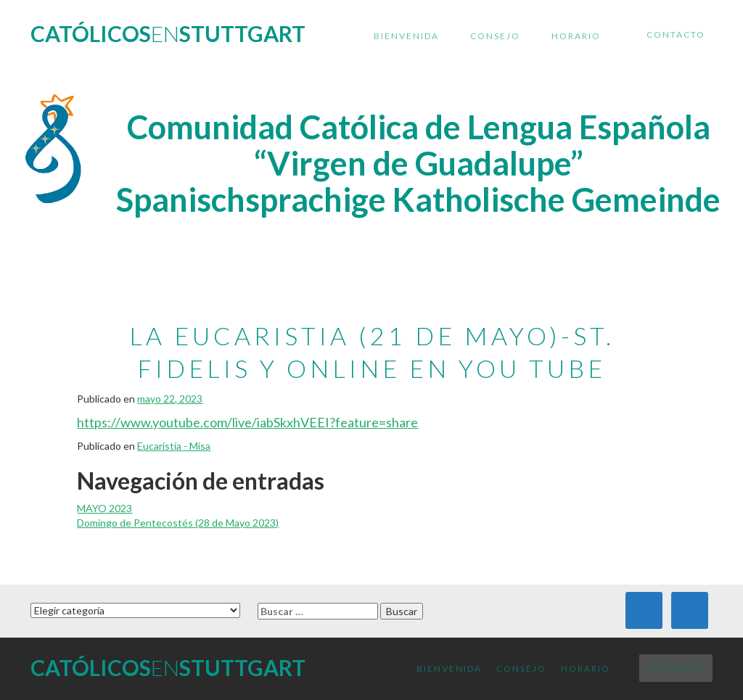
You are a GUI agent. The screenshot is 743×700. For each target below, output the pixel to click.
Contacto (676, 34)
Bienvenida (406, 36)
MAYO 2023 (104, 508)
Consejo (495, 36)
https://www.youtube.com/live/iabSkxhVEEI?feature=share (247, 422)
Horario (576, 36)
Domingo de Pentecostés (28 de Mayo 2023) (178, 523)
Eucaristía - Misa (174, 446)
